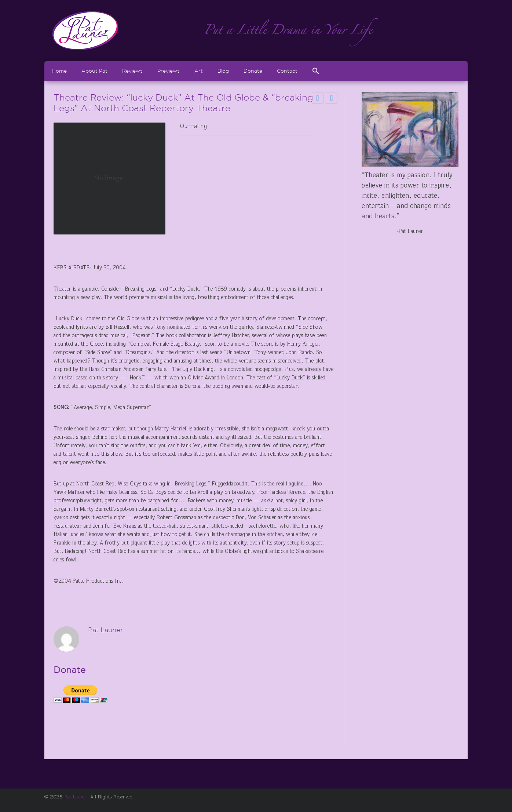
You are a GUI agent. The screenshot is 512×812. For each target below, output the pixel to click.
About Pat (94, 71)
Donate (253, 71)
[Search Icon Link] (316, 71)
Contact (287, 71)
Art (199, 71)
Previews (169, 71)
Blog (223, 71)
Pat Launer (76, 797)
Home (59, 71)
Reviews (132, 71)
